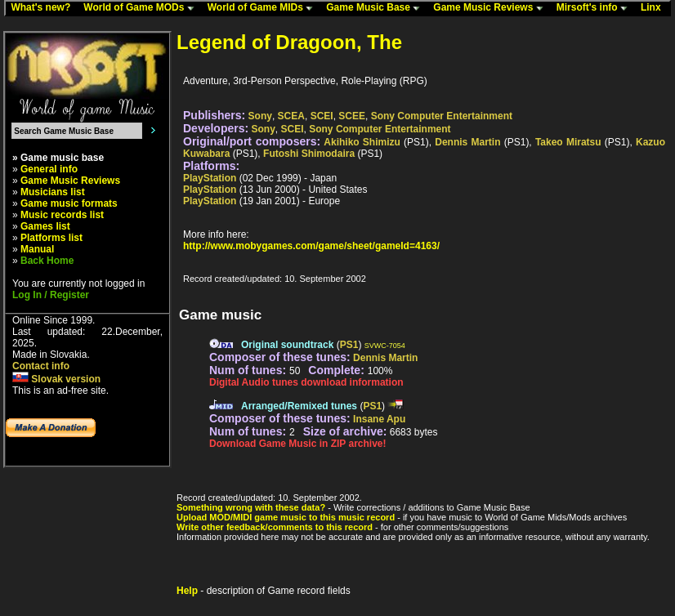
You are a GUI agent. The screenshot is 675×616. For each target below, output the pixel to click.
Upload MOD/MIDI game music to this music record (286, 517)
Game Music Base (377, 8)
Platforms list (51, 238)
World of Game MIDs (264, 8)
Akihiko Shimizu (362, 142)
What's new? (44, 8)
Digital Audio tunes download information (306, 382)
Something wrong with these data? (251, 507)
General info (49, 169)
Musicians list (53, 192)
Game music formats (69, 203)
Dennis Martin (467, 142)
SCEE (352, 116)
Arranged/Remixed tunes (299, 406)
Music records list (62, 215)
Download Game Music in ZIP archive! (298, 444)
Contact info (41, 366)
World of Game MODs (142, 8)
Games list (45, 226)
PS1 (349, 345)
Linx (655, 8)
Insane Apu (379, 419)
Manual (37, 249)
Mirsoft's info (596, 8)
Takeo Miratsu (568, 142)
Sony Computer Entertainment (442, 116)
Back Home (47, 261)
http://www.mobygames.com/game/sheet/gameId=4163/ (311, 246)
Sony (260, 116)
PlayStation (210, 178)
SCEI (322, 116)
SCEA (291, 116)
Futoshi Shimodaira (309, 154)
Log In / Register (51, 295)
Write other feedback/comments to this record (275, 527)
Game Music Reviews (492, 8)
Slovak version (56, 379)
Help (187, 591)
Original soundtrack (287, 345)
